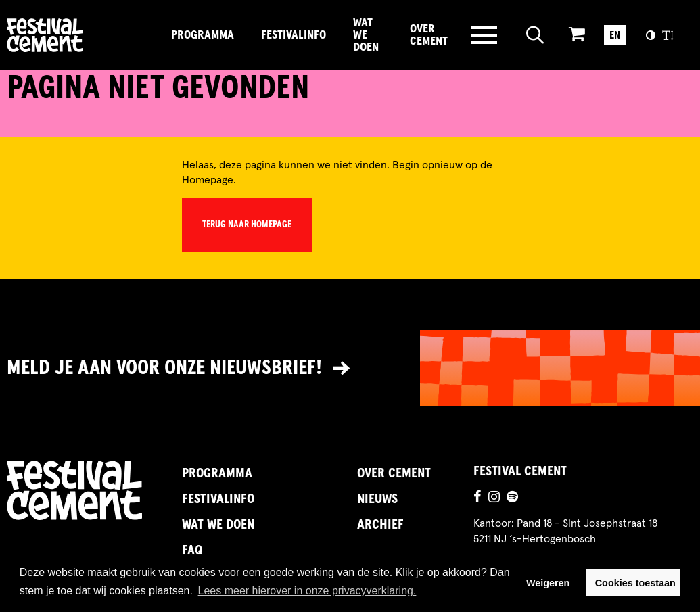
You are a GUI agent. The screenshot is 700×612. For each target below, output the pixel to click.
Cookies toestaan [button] (635, 583)
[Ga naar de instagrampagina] (494, 498)
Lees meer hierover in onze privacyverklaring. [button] (307, 591)
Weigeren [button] (548, 583)
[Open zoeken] (535, 35)
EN (615, 35)
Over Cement (429, 35)
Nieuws (377, 499)
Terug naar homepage (247, 225)
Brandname (82, 35)
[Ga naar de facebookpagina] (477, 498)
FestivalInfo (294, 35)
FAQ (192, 550)
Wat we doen (366, 35)
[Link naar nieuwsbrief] (350, 368)
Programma (203, 35)
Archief (380, 525)
